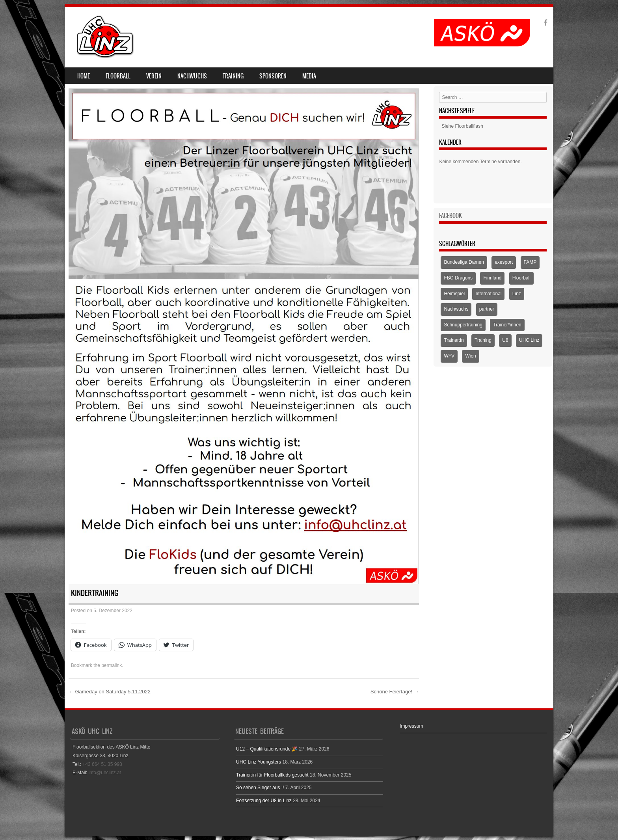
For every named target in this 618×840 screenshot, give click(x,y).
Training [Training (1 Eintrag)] (483, 340)
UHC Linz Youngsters (259, 762)
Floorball (118, 76)
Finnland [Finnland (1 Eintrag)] (492, 278)
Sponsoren (273, 76)
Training (233, 76)
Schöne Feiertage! (395, 692)
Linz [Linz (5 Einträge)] (517, 294)
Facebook (450, 216)
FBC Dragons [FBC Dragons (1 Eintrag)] (458, 278)
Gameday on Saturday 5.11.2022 (110, 692)
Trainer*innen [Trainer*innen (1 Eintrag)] (507, 325)
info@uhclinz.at (105, 773)
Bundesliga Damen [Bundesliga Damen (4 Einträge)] (464, 262)
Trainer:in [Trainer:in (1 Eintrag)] (454, 340)
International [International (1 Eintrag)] (488, 294)
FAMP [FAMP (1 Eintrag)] (530, 262)
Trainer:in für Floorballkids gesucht (272, 775)
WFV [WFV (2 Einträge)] (449, 356)
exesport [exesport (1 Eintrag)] (504, 262)
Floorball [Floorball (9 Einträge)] (521, 278)
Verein (154, 76)
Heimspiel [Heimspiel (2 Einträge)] (454, 294)
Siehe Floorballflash (462, 126)
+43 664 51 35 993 (102, 764)
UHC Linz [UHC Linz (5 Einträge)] (529, 340)
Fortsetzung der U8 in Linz (264, 801)
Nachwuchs (192, 76)
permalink (112, 665)
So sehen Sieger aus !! (260, 788)
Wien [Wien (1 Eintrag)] (470, 356)
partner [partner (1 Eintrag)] (487, 309)
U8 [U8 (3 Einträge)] (505, 340)
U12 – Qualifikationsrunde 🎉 (267, 749)
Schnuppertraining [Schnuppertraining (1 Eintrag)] (463, 325)
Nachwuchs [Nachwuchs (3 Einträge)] (456, 309)
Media (309, 76)
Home (84, 76)
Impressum (411, 726)
